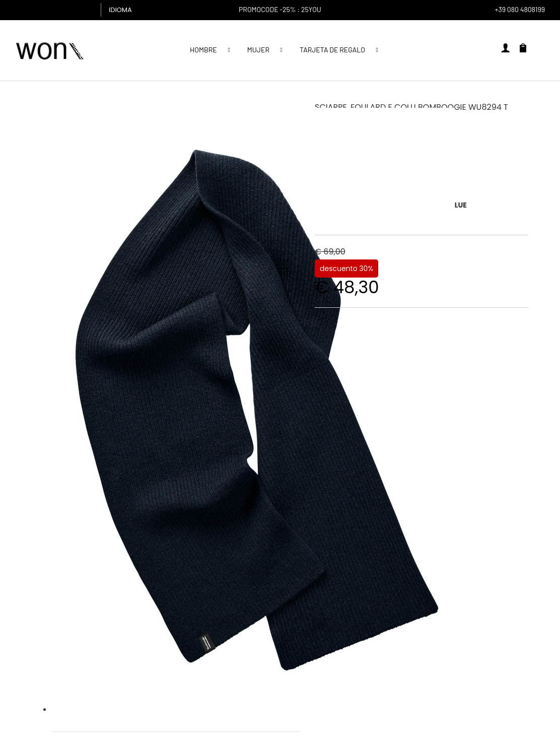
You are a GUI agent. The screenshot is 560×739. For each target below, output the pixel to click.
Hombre (203, 50)
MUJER (258, 50)
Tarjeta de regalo (332, 50)
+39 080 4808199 (520, 9)
